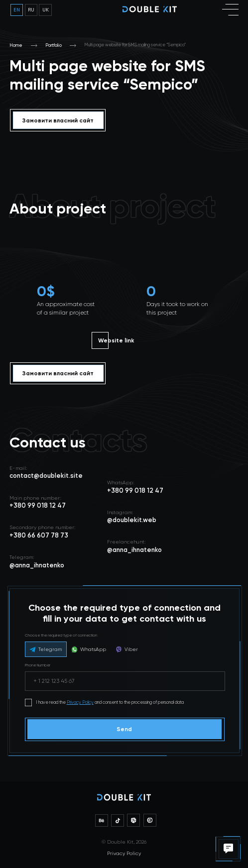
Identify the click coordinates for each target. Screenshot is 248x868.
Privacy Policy (80, 702)
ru (31, 10)
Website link (116, 340)
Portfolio (54, 45)
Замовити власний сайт (58, 120)
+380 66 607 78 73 (39, 535)
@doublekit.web (132, 520)
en (17, 10)
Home (16, 45)
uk (46, 10)
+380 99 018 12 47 (135, 490)
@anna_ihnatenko (134, 550)
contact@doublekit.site (46, 476)
